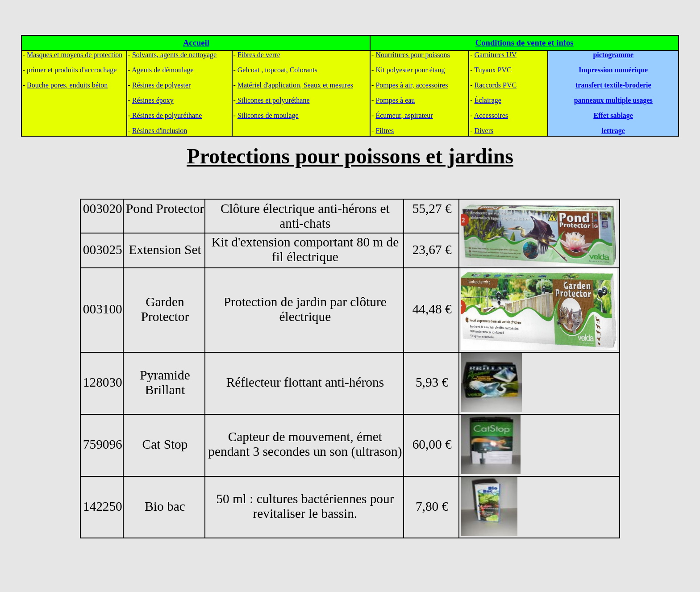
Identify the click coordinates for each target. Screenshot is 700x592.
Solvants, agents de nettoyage (174, 55)
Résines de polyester (162, 85)
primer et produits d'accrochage (72, 70)
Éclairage (488, 100)
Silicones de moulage (268, 115)
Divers (484, 131)
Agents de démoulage (163, 70)
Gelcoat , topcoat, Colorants (277, 70)
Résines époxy (153, 100)
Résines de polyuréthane (166, 115)
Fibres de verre (259, 55)
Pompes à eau (395, 100)
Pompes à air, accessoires (412, 85)
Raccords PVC (496, 85)
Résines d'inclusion (160, 131)
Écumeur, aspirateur (404, 115)
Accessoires (491, 115)
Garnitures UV (496, 55)
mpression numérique (615, 70)
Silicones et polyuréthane (273, 100)
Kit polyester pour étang (410, 70)
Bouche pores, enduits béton (67, 85)
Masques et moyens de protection (75, 55)
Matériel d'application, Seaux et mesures (295, 85)
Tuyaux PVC (493, 70)
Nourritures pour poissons (412, 55)
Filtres (385, 131)
